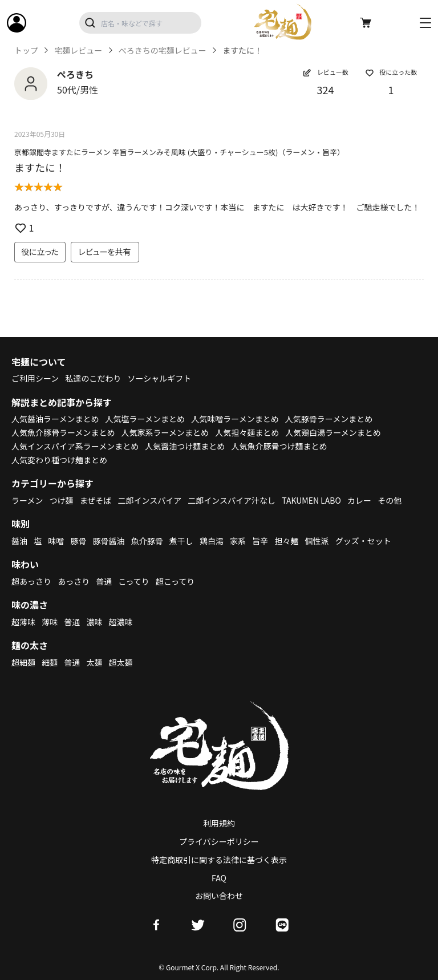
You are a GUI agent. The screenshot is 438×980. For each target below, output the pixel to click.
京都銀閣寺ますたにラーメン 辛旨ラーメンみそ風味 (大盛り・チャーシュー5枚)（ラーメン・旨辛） (179, 152)
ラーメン (27, 500)
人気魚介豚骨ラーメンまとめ (63, 432)
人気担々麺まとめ (247, 432)
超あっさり (31, 581)
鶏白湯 (212, 541)
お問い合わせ (219, 896)
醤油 (19, 541)
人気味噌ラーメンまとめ (235, 419)
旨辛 (260, 541)
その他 (390, 500)
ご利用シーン (35, 378)
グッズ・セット (363, 541)
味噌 (56, 541)
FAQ (219, 878)
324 (326, 90)
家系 (238, 541)
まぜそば (96, 500)
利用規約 (219, 823)
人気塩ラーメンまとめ (145, 419)
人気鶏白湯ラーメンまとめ (333, 432)
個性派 (317, 541)
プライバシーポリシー (219, 841)
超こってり (175, 581)
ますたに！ (40, 167)
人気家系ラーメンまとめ (165, 432)
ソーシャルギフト (160, 378)
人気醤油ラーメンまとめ (55, 419)
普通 (104, 581)
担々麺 (286, 541)
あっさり (74, 581)
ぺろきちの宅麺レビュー (163, 50)
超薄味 (23, 622)
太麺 (94, 662)
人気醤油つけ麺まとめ (185, 446)
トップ (26, 50)
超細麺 (23, 662)
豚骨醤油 (109, 541)
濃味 (94, 622)
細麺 (50, 662)
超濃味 (121, 622)
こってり (133, 581)
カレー (359, 500)
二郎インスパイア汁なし (232, 500)
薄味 (50, 622)
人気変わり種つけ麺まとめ (59, 460)
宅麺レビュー (78, 50)
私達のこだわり (93, 378)
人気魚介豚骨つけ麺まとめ (279, 446)
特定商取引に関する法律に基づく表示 (219, 860)
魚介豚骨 (147, 541)
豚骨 (78, 541)
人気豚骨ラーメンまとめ (329, 419)
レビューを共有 (105, 252)
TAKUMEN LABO (311, 500)
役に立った (40, 252)
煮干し (181, 541)
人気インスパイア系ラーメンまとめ (75, 446)
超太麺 (121, 662)
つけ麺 (62, 500)
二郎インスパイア (149, 500)
